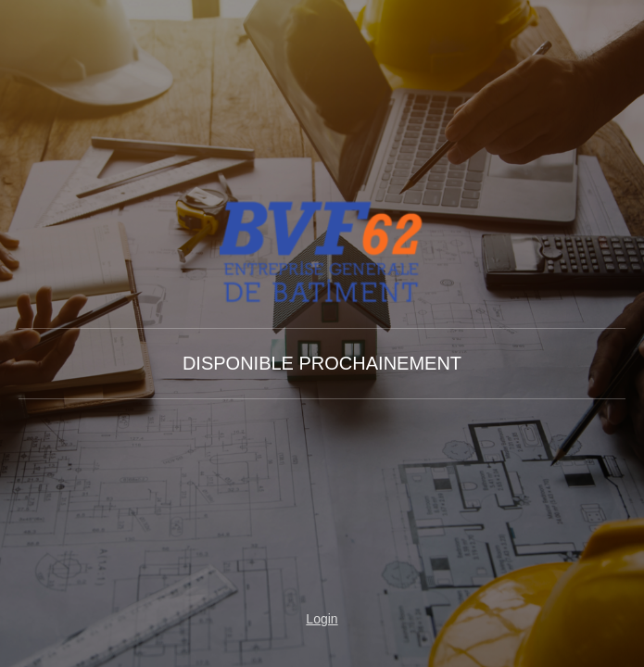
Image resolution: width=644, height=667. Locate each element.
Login (322, 619)
